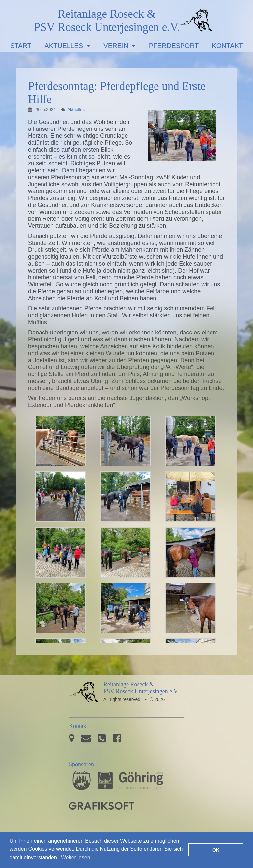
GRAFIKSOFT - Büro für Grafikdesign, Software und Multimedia (102, 806)
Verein (116, 46)
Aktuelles (64, 46)
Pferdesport (174, 46)
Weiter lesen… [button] (78, 858)
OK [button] (216, 850)
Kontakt (227, 46)
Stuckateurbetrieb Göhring (130, 781)
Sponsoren (81, 764)
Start (21, 46)
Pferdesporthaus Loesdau (82, 781)
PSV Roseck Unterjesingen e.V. (196, 21)
